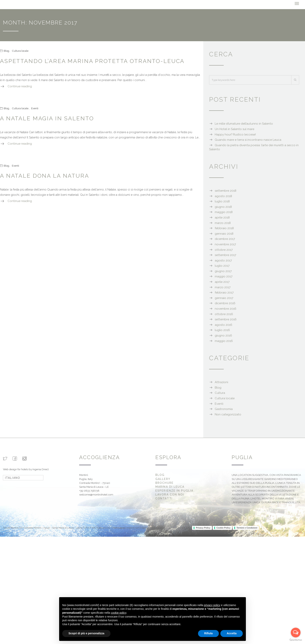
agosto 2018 (223, 196)
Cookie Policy (223, 527)
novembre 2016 (226, 308)
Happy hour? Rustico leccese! (235, 134)
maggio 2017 (224, 276)
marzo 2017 (223, 287)
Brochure (164, 482)
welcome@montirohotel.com (96, 494)
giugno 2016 (223, 335)
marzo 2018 (223, 223)
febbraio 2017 (224, 292)
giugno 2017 (223, 271)
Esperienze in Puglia (174, 490)
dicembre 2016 (225, 303)
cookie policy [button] (119, 613)
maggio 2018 (224, 212)
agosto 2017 (223, 260)
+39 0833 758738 (89, 490)
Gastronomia (224, 409)
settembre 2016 (226, 319)
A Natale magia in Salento (47, 118)
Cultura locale (20, 50)
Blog (6, 50)
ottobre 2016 (224, 314)
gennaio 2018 (224, 233)
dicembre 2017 (225, 239)
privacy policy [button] (212, 605)
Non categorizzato (228, 414)
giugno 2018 (223, 206)
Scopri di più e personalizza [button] (86, 633)
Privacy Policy (203, 527)
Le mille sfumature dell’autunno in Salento (244, 123)
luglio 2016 (222, 330)
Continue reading (20, 86)
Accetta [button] (232, 633)
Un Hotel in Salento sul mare (234, 129)
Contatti (164, 498)
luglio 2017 (222, 265)
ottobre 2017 (224, 249)
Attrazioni (221, 382)
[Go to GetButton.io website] (296, 640)
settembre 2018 (226, 190)
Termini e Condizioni (247, 527)
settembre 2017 (225, 255)
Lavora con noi (170, 494)
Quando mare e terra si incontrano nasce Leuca (248, 139)
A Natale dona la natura (45, 175)
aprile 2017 (222, 281)
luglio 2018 (222, 201)
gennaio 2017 (224, 298)
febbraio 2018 (224, 228)
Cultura (220, 392)
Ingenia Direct (41, 469)
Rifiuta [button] (209, 633)
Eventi (35, 108)
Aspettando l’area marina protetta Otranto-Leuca (92, 61)
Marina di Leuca (170, 486)
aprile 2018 (222, 217)
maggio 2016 (224, 341)
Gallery (163, 478)
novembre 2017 (225, 244)
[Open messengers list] (296, 633)
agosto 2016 (223, 324)
